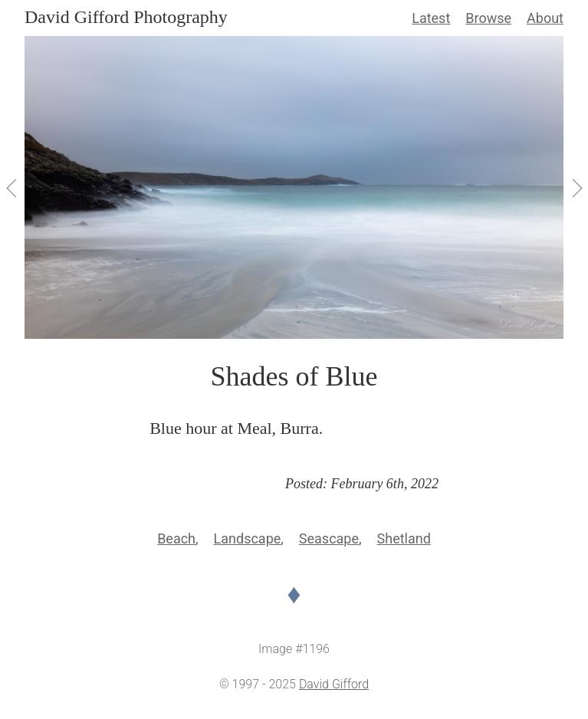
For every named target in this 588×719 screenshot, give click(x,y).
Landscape (248, 538)
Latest (431, 18)
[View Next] (576, 188)
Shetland (404, 538)
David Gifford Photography (126, 17)
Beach (176, 538)
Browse (488, 18)
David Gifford (334, 684)
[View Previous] (12, 188)
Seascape (329, 538)
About (545, 18)
